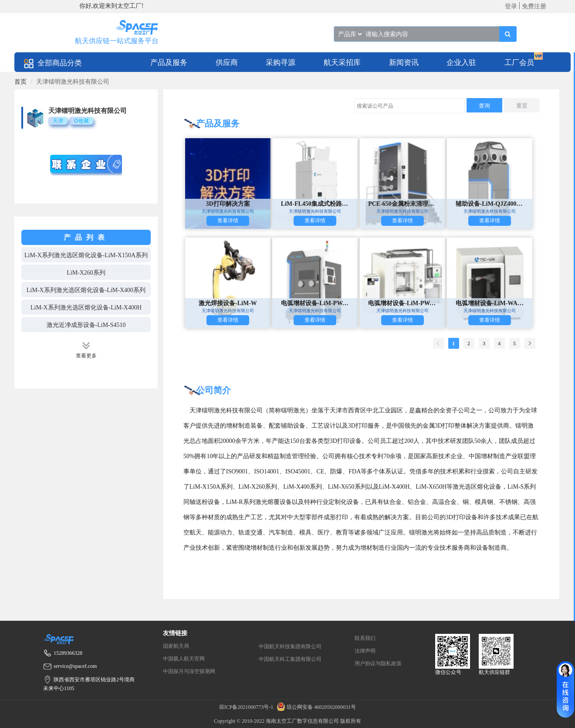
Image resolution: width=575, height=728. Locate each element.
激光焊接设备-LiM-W (228, 303)
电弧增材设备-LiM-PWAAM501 (315, 303)
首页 (20, 82)
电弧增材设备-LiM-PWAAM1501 (402, 303)
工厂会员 (519, 63)
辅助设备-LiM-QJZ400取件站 (490, 204)
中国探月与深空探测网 (189, 671)
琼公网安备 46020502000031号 (315, 707)
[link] (20, 82)
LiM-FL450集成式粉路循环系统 (315, 204)
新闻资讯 (404, 63)
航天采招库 (342, 63)
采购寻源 (281, 63)
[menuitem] (169, 62)
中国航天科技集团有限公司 (290, 646)
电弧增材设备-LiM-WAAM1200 (490, 303)
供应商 (227, 63)
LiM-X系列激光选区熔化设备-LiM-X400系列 (86, 290)
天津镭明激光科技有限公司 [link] (73, 82)
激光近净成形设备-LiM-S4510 (86, 325)
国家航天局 (176, 646)
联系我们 (365, 638)
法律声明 (365, 651)
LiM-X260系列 (86, 273)
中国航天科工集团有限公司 (290, 659)
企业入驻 (461, 63)
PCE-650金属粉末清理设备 (402, 204)
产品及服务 (169, 63)
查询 (484, 106)
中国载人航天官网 (184, 659)
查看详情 (228, 221)
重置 (522, 106)
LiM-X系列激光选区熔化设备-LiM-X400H (86, 308)
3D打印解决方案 (228, 204)
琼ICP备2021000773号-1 (247, 707)
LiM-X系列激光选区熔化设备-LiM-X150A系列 (86, 255)
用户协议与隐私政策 (378, 663)
